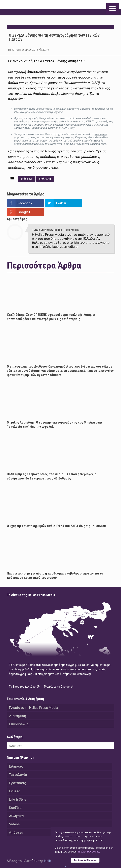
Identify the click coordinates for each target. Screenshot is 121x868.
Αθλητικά (16, 807)
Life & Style (18, 790)
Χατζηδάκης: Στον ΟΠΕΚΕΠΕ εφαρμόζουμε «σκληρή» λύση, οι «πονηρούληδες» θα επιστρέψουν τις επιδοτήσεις (51, 308)
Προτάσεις (18, 774)
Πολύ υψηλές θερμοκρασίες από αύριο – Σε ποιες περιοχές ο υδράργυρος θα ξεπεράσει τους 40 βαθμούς (52, 467)
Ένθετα (15, 782)
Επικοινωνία (19, 715)
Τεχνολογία (18, 766)
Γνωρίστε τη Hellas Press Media (34, 699)
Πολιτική (45, 179)
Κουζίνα (15, 799)
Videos (14, 815)
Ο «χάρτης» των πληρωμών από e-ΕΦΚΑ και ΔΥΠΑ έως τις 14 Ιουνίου (56, 517)
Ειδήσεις (27, 179)
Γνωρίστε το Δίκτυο (59, 678)
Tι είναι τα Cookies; (89, 852)
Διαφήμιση (18, 707)
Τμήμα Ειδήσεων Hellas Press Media (55, 221)
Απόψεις (16, 824)
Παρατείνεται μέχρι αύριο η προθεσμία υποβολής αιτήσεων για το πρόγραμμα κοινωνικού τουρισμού (55, 567)
